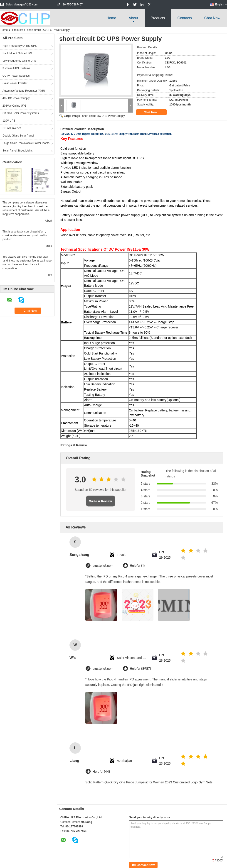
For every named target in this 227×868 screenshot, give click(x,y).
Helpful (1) (137, 566)
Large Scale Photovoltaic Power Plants (26, 143)
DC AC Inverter (12, 128)
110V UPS (9, 121)
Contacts (185, 18)
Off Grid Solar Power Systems (21, 113)
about (133, 18)
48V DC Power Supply (16, 98)
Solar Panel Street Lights (18, 151)
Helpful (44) (101, 772)
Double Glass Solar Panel (18, 136)
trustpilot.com (103, 566)
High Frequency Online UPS (20, 46)
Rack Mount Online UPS (17, 53)
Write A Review (101, 501)
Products (158, 18)
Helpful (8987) (140, 669)
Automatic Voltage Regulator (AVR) (24, 91)
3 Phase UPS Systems (16, 68)
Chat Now (212, 18)
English (221, 5)
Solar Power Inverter (15, 83)
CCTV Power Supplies (16, 76)
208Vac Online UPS (15, 106)
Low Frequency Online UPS (19, 61)
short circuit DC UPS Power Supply (103, 116)
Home (111, 18)
